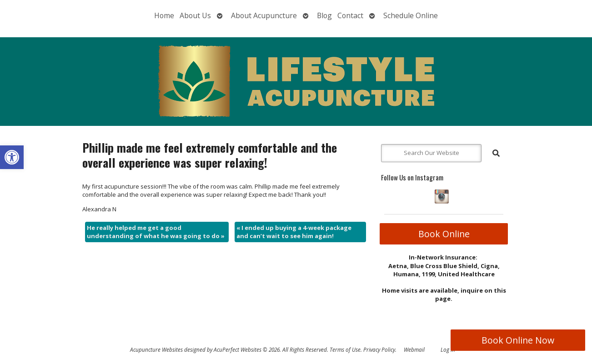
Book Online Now (518, 340)
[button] (12, 157)
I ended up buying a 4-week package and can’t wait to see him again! (294, 232)
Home (164, 15)
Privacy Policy (379, 349)
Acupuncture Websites (156, 349)
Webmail (414, 349)
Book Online (444, 234)
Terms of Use (345, 349)
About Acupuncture (264, 15)
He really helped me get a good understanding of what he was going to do (156, 232)
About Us (195, 15)
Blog (324, 15)
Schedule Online (411, 15)
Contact (350, 15)
